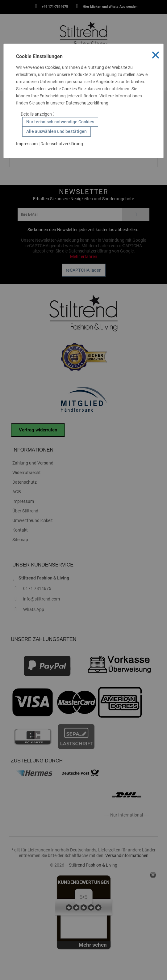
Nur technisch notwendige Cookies (60, 122)
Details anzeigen (38, 114)
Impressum (27, 144)
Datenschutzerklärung (87, 103)
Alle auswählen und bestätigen (56, 131)
